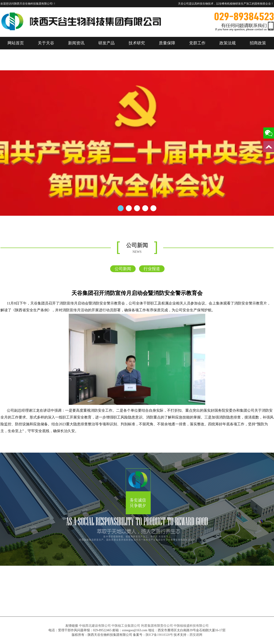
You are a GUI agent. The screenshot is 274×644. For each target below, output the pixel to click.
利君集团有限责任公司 (157, 626)
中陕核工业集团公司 (126, 626)
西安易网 (196, 635)
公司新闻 (123, 269)
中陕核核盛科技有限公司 (191, 626)
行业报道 (152, 269)
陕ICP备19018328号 (159, 635)
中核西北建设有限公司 (95, 626)
